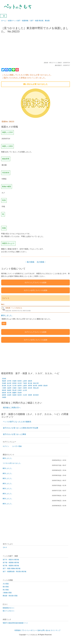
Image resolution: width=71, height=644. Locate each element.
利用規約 (18, 630)
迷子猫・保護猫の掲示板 (11, 563)
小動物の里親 (7, 593)
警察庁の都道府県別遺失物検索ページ (15, 623)
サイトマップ (56, 630)
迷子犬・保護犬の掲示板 (11, 560)
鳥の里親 (6, 590)
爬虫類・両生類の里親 (10, 596)
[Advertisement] (36, 48)
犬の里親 (6, 584)
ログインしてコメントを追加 (35, 282)
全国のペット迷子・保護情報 (18, 21)
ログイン (6, 446)
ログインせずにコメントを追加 (36, 290)
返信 (4, 323)
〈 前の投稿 (29, 262)
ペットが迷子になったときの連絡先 (17, 422)
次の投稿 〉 (42, 262)
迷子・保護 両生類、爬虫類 (40, 21)
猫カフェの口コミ (9, 611)
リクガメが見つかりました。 (12, 463)
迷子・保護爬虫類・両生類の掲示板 (15, 572)
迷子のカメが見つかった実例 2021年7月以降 (21, 428)
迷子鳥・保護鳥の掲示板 (11, 566)
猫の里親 (6, 587)
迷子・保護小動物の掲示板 (12, 568)
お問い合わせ (46, 630)
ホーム (4, 21)
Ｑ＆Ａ (5, 547)
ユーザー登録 (17, 446)
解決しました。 (7, 315)
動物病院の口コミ (9, 608)
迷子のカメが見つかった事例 (14, 434)
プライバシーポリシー (29, 630)
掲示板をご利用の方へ (12, 408)
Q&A (39, 630)
